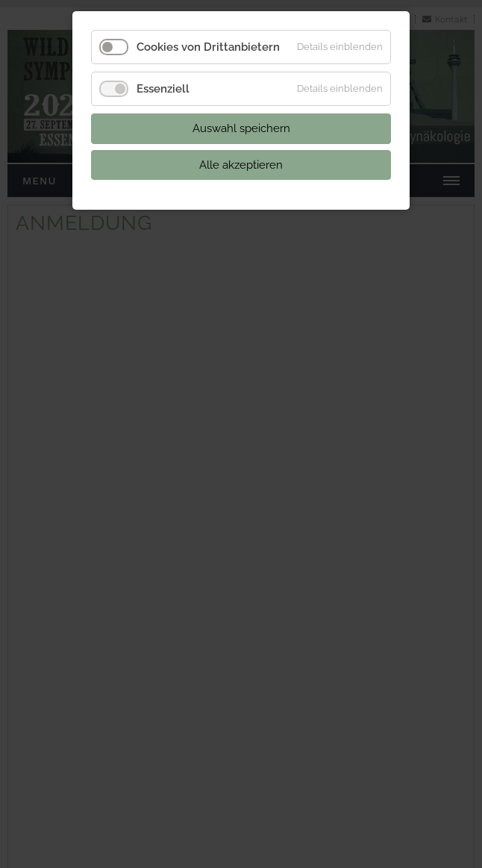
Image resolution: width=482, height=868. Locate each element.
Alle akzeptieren (241, 165)
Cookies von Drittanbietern (208, 47)
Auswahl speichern (241, 128)
